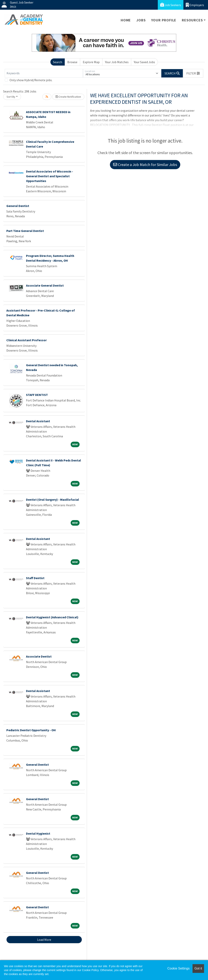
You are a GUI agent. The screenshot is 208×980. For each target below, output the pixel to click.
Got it (198, 968)
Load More (44, 940)
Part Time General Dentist (25, 231)
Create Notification (68, 97)
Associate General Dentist (45, 285)
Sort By (11, 97)
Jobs (141, 20)
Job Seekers (171, 5)
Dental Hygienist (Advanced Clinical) (52, 617)
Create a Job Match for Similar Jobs (145, 164)
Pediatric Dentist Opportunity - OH (31, 730)
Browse (72, 62)
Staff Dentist (35, 578)
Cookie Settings (178, 968)
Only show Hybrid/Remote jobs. (31, 80)
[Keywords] (44, 73)
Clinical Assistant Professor (26, 340)
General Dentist (18, 206)
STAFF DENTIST (37, 395)
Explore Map (91, 62)
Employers (195, 5)
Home (126, 20)
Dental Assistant (38, 421)
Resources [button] (192, 20)
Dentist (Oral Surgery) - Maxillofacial (52, 500)
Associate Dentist (39, 656)
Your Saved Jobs (144, 62)
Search (58, 62)
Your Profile (164, 20)
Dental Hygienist (38, 833)
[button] (193, 73)
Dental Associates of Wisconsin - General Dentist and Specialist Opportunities (50, 176)
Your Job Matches (117, 62)
